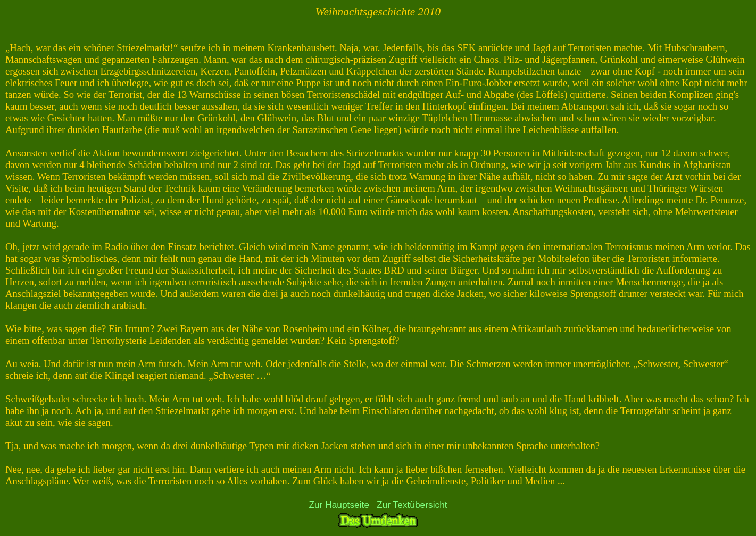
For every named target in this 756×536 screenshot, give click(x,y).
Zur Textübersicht (412, 505)
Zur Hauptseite (339, 505)
